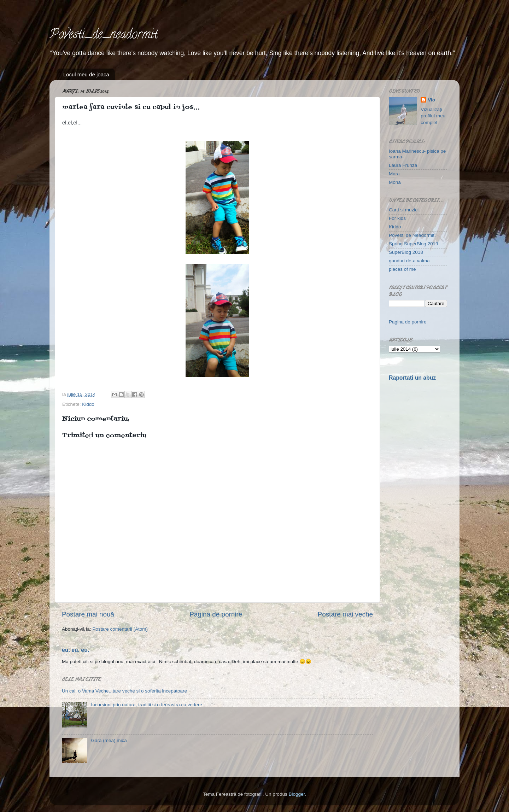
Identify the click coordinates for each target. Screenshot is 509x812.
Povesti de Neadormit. (412, 235)
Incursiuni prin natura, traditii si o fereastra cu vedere (146, 705)
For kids (397, 218)
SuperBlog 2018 (406, 252)
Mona (395, 182)
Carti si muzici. (404, 210)
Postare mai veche (345, 614)
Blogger (297, 794)
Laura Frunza (403, 165)
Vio (431, 100)
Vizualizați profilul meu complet (433, 116)
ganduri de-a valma (409, 261)
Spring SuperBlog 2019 (414, 244)
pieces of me (402, 269)
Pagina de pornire (216, 614)
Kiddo (88, 404)
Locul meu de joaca (86, 74)
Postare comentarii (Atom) (120, 629)
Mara (394, 174)
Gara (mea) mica (109, 740)
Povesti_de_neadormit (104, 35)
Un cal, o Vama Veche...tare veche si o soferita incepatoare (124, 691)
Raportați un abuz (412, 378)
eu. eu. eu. (75, 650)
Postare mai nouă (88, 614)
